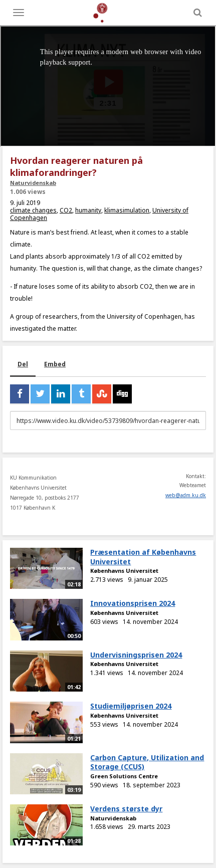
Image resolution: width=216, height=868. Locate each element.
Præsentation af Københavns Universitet (143, 557)
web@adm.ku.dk (186, 495)
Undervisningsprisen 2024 (136, 655)
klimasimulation (127, 210)
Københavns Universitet (124, 571)
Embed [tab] (55, 364)
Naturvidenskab (33, 183)
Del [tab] (23, 364)
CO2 (66, 210)
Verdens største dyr (126, 809)
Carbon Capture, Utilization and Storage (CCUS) (147, 762)
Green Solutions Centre (124, 776)
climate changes (33, 210)
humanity (88, 210)
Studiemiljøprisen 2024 (131, 706)
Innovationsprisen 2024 (133, 603)
